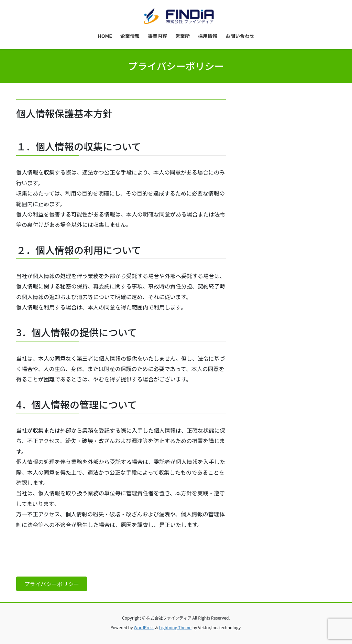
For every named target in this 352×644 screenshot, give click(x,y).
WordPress (144, 627)
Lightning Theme (175, 627)
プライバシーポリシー (52, 584)
